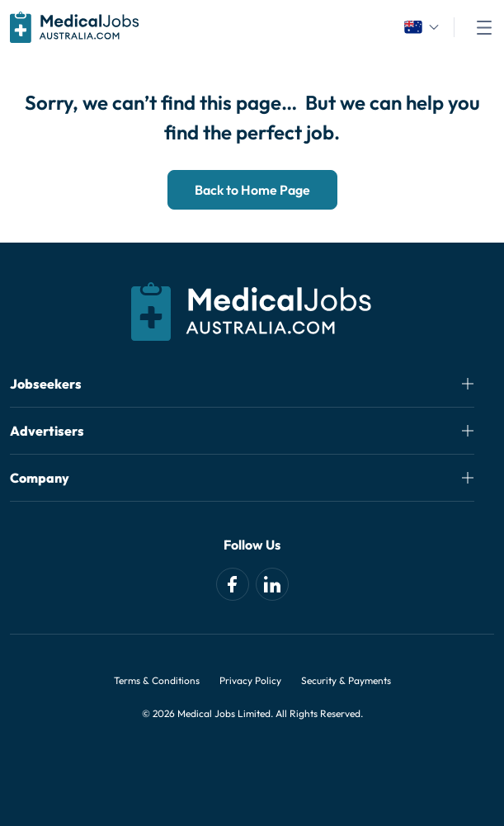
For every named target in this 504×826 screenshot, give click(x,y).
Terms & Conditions (157, 680)
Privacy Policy (250, 680)
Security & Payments (346, 680)
